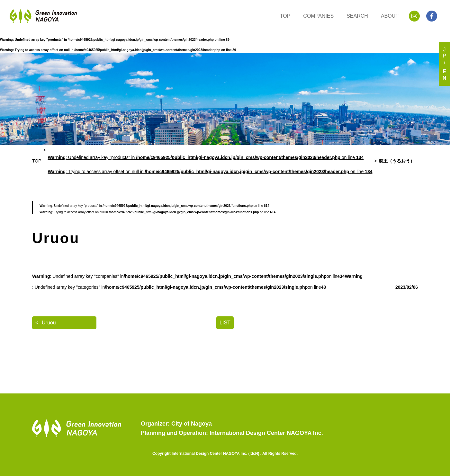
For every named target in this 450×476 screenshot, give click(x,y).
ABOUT (390, 16)
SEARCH (357, 16)
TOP (285, 16)
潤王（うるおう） (397, 161)
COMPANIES (318, 16)
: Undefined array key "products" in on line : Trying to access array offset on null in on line (210, 165)
